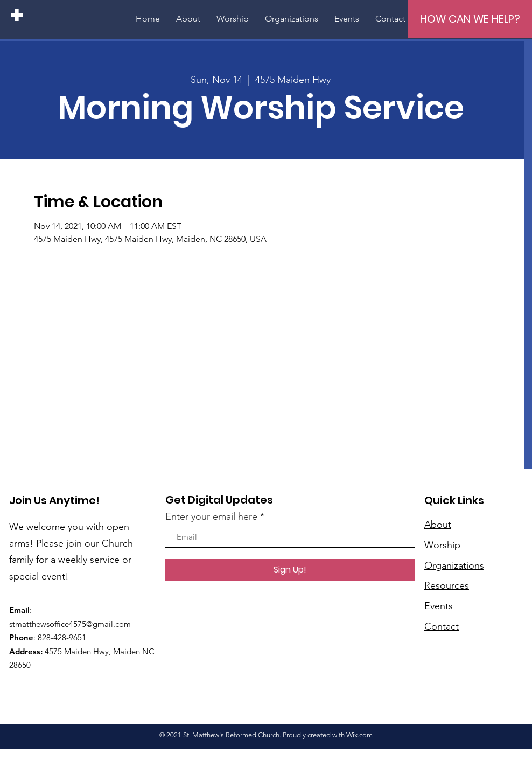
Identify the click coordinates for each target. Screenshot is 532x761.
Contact (442, 626)
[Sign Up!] (290, 570)
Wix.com (359, 735)
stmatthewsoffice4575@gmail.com (70, 624)
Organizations (454, 565)
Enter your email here (211, 516)
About (438, 525)
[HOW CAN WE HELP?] (470, 19)
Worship (442, 545)
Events (439, 606)
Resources (447, 585)
